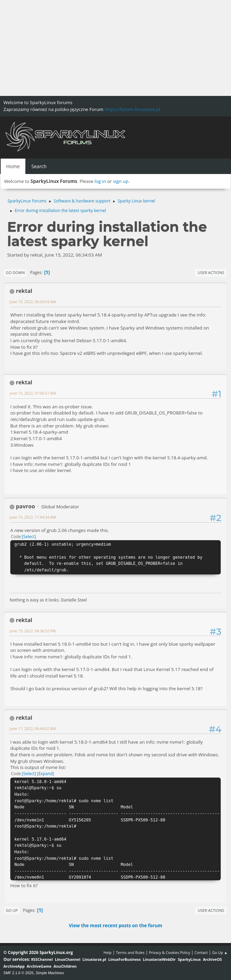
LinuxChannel (68, 959)
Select (29, 537)
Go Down (15, 272)
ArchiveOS (212, 959)
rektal (24, 291)
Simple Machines (50, 973)
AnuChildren (65, 966)
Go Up (12, 910)
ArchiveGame (39, 966)
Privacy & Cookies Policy (169, 952)
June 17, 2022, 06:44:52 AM (33, 728)
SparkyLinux (189, 959)
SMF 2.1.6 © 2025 (19, 973)
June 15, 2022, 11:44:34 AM (33, 517)
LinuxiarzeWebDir (159, 959)
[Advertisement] (115, 48)
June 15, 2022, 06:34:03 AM (33, 302)
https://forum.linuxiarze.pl (132, 109)
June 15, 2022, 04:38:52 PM (33, 631)
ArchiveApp (14, 966)
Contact (201, 952)
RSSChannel (42, 959)
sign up (121, 181)
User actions (211, 272)
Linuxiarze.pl (94, 959)
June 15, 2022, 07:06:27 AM (33, 393)
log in (100, 181)
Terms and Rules (130, 952)
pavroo (25, 506)
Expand (46, 774)
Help (107, 952)
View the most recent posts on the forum (115, 926)
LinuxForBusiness (124, 959)
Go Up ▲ (220, 952)
